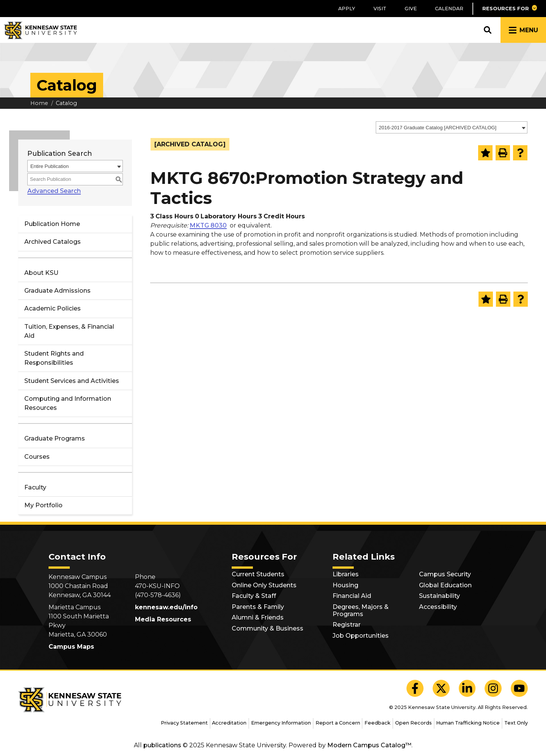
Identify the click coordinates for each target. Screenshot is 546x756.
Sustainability (439, 596)
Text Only (516, 723)
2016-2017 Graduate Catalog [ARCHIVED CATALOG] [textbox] (438, 128)
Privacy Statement (184, 723)
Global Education (445, 585)
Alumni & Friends (258, 617)
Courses (37, 457)
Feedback (377, 723)
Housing (345, 585)
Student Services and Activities (72, 381)
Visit (380, 9)
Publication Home (52, 224)
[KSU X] (441, 688)
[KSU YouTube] (519, 688)
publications (162, 745)
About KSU (41, 273)
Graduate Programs (55, 438)
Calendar (449, 9)
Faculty (35, 487)
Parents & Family (258, 607)
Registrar (347, 625)
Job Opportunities (361, 636)
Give (411, 9)
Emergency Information (281, 723)
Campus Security (445, 574)
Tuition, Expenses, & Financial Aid (69, 331)
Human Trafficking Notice (468, 723)
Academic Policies (53, 308)
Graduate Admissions (57, 291)
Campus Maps (71, 647)
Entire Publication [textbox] (49, 166)
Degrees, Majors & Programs (361, 610)
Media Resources (163, 619)
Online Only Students (264, 585)
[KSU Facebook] (415, 688)
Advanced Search (54, 191)
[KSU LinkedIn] (467, 688)
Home (39, 103)
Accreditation (229, 723)
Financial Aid (352, 596)
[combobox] (452, 127)
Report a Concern (338, 723)
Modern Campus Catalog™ (369, 745)
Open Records (413, 723)
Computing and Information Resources (68, 403)
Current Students (258, 574)
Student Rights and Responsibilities (54, 358)
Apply (347, 9)
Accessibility (438, 607)
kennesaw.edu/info (166, 607)
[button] (509, 9)
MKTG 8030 (208, 225)
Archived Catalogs (53, 242)
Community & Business (268, 628)
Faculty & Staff (254, 596)
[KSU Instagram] (493, 688)
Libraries (346, 574)
